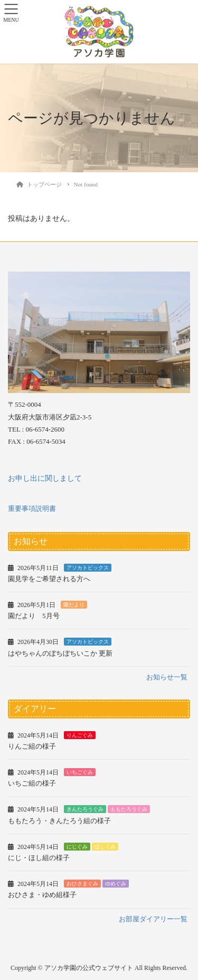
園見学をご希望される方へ (49, 579)
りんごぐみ (80, 735)
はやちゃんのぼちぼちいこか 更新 (60, 653)
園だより (74, 605)
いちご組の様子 (32, 783)
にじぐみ (77, 847)
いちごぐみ (80, 772)
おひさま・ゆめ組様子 (42, 895)
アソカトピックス (88, 568)
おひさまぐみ (82, 884)
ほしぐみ (105, 847)
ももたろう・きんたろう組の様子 (59, 821)
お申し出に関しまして (45, 478)
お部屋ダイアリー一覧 (153, 919)
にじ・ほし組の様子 (39, 858)
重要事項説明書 (32, 508)
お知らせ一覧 (167, 677)
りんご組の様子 (32, 746)
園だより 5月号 (34, 616)
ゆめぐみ (116, 884)
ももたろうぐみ (129, 809)
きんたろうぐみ (85, 809)
